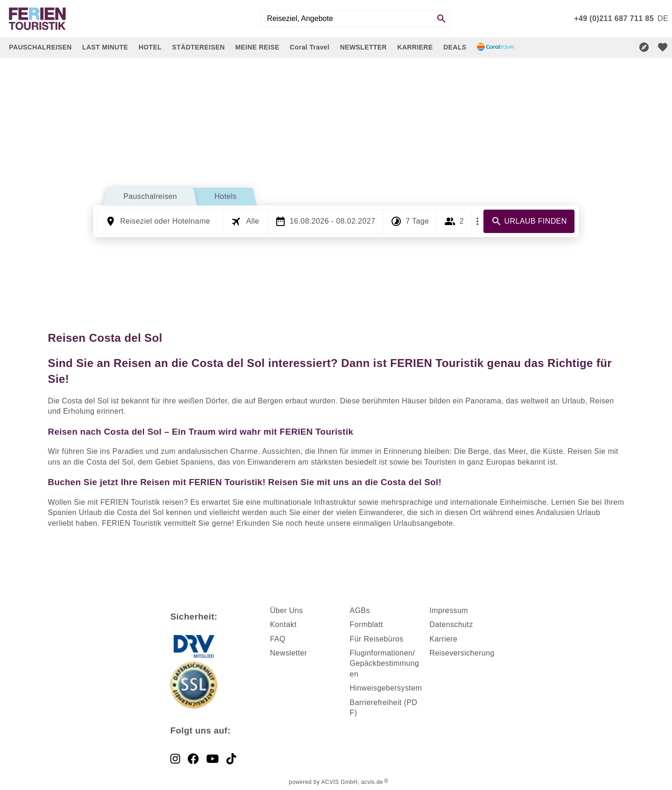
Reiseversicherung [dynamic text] (462, 653)
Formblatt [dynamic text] (366, 624)
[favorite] (663, 47)
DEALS (455, 47)
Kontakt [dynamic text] (283, 624)
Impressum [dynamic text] (449, 610)
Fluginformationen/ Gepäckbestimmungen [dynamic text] (384, 663)
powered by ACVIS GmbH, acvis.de (336, 782)
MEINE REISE (257, 47)
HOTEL (150, 47)
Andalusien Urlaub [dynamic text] (568, 512)
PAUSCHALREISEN (40, 47)
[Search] (441, 19)
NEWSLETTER (363, 47)
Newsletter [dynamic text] (288, 653)
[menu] (663, 19)
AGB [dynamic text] (358, 610)
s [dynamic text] (368, 610)
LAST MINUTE (105, 47)
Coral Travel (310, 47)
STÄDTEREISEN (199, 47)
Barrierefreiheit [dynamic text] (375, 702)
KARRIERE (415, 47)
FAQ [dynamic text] (277, 639)
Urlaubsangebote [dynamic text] (423, 523)
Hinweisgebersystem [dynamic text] (386, 688)
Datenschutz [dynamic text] (451, 624)
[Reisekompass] (644, 47)
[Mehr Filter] (477, 221)
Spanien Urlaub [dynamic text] (75, 512)
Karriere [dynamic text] (443, 639)
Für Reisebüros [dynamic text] (376, 639)
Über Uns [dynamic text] (286, 610)
